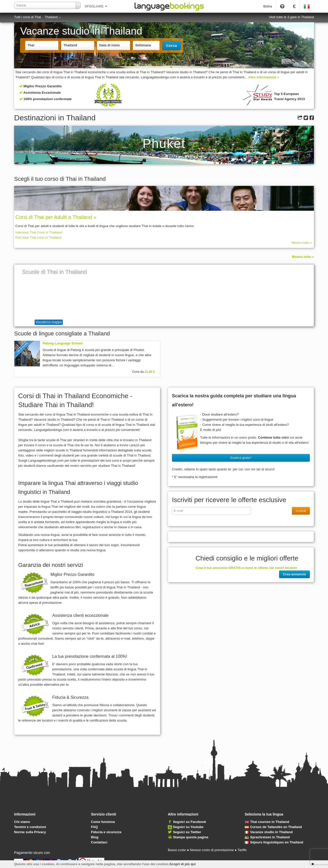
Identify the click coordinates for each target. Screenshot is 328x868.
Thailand (53, 17)
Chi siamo (22, 822)
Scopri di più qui (183, 864)
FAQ (94, 827)
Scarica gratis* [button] (241, 458)
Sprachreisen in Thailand (267, 837)
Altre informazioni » (264, 77)
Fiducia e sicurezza (106, 832)
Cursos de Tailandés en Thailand (273, 827)
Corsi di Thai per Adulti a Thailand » (56, 217)
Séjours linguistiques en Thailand (274, 842)
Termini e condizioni (30, 827)
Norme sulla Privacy (30, 832)
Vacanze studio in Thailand (269, 832)
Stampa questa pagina (191, 837)
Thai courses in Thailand (267, 822)
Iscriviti (301, 511)
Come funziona (103, 822)
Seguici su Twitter (187, 832)
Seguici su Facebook (189, 822)
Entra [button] (268, 6)
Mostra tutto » (302, 243)
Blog (95, 837)
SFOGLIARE (96, 6)
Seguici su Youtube (188, 827)
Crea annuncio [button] (294, 574)
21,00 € (150, 372)
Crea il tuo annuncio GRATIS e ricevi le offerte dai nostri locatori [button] (246, 568)
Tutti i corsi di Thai (28, 17)
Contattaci (99, 842)
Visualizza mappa (49, 322)
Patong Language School (63, 343)
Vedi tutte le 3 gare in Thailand (291, 17)
